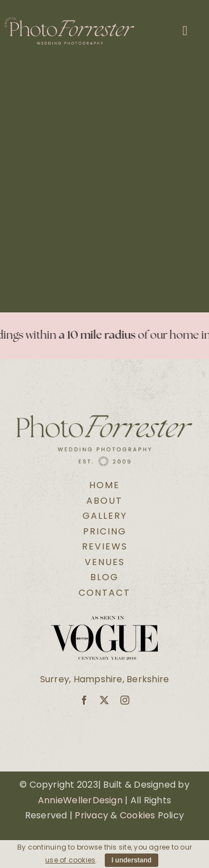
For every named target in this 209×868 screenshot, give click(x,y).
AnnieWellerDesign (80, 800)
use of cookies (70, 860)
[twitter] (104, 700)
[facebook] (84, 700)
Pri (81, 815)
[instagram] (125, 700)
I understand (132, 860)
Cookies (138, 815)
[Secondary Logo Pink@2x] (69, 21)
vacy (97, 815)
